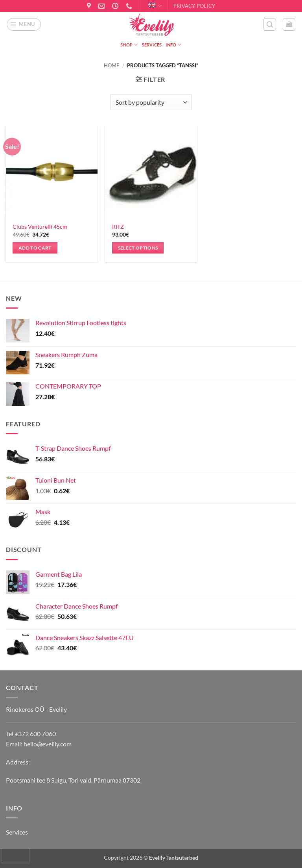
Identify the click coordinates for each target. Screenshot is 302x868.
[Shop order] (151, 102)
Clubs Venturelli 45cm (40, 227)
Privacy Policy (194, 6)
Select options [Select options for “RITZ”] (138, 248)
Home (112, 65)
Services (152, 45)
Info (173, 45)
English (155, 6)
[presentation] (15, 851)
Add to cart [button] (35, 248)
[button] (24, 24)
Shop (129, 45)
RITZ (118, 227)
